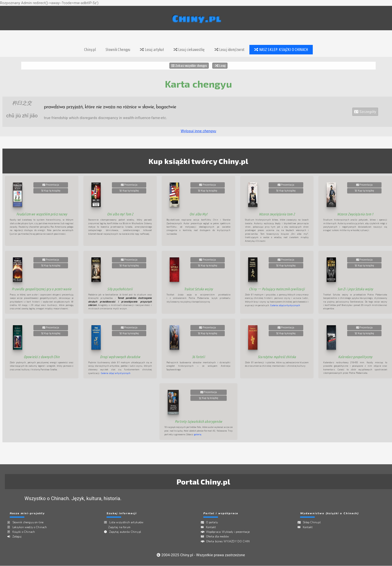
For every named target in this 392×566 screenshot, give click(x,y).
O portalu (214, 522)
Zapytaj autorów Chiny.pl (127, 532)
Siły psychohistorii (120, 289)
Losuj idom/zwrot (230, 50)
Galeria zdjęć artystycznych (285, 305)
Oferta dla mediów (219, 537)
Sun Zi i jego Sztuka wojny (355, 289)
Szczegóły (365, 112)
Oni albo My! (198, 214)
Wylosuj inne (198, 131)
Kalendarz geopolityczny (355, 357)
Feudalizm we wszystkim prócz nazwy (42, 214)
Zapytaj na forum (121, 527)
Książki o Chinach (25, 532)
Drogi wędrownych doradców (120, 357)
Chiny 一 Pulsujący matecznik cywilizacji (277, 289)
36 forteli (198, 357)
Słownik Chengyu (118, 50)
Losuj (220, 66)
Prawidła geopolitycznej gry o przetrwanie (42, 289)
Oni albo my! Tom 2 (120, 214)
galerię (198, 434)
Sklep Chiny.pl (313, 522)
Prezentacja (51, 185)
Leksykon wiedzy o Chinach (31, 527)
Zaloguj (19, 537)
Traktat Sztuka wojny (198, 289)
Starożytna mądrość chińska (277, 357)
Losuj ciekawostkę (189, 50)
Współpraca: (229, 532)
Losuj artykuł (152, 50)
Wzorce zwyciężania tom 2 (277, 214)
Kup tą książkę (51, 191)
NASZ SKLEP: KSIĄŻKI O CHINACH (281, 50)
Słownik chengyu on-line (29, 522)
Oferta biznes (229, 541)
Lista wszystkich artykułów (128, 522)
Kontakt (212, 527)
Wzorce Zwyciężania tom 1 (355, 214)
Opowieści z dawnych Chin (42, 357)
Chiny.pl (90, 50)
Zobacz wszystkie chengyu (189, 66)
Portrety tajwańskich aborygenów (198, 421)
